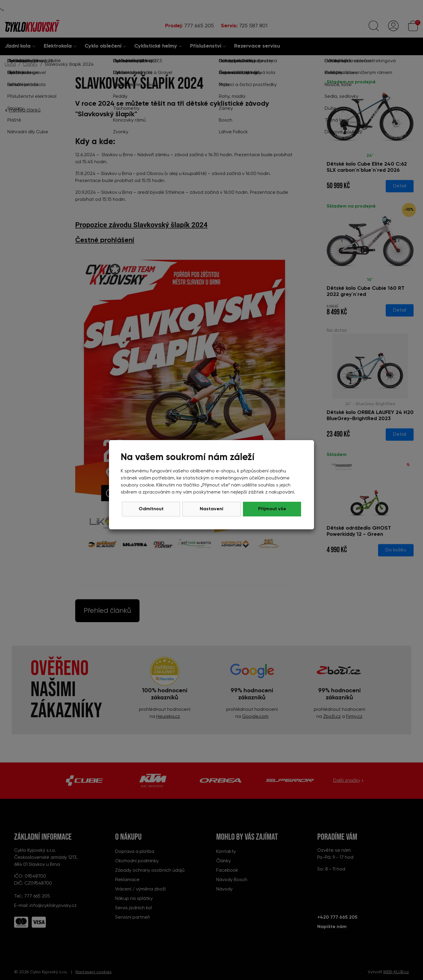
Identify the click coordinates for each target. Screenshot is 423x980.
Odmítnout (151, 509)
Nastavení (211, 509)
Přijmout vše (272, 509)
